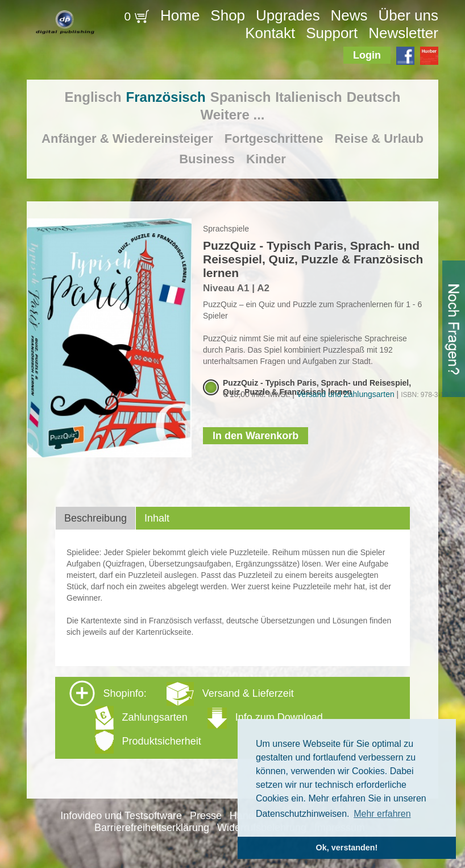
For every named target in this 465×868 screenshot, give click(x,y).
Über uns (408, 15)
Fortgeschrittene (274, 139)
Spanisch (241, 97)
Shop (228, 15)
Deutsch (374, 97)
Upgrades (288, 15)
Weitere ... (233, 115)
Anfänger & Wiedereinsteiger (127, 139)
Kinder (266, 159)
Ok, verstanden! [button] (347, 848)
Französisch (166, 97)
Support (332, 33)
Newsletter (403, 33)
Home (180, 15)
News (349, 15)
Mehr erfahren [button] (382, 814)
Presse (206, 816)
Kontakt (270, 33)
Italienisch (308, 97)
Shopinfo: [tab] (196, 717)
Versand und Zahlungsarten (346, 394)
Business (207, 159)
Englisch (93, 97)
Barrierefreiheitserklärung (152, 828)
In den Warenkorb (256, 436)
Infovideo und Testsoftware (121, 816)
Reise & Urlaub (379, 139)
